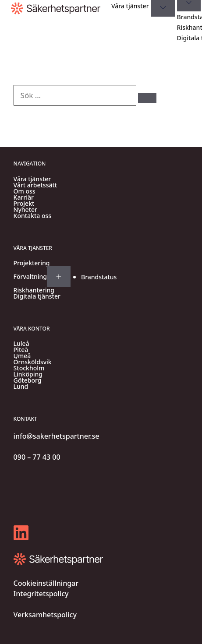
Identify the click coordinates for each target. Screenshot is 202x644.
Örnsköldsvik (33, 362)
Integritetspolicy (41, 594)
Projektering (32, 263)
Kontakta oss (33, 216)
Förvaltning (30, 277)
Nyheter (25, 210)
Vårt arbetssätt (35, 185)
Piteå (21, 350)
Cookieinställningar (46, 583)
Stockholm (29, 368)
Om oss (25, 191)
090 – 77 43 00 (37, 457)
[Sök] (147, 98)
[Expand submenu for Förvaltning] (59, 277)
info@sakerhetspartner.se (57, 436)
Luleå (21, 344)
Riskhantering (34, 290)
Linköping (28, 374)
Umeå (22, 356)
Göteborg (28, 380)
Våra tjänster (130, 6)
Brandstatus (99, 277)
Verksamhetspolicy (45, 615)
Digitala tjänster (37, 296)
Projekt (24, 204)
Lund (21, 387)
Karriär (24, 197)
